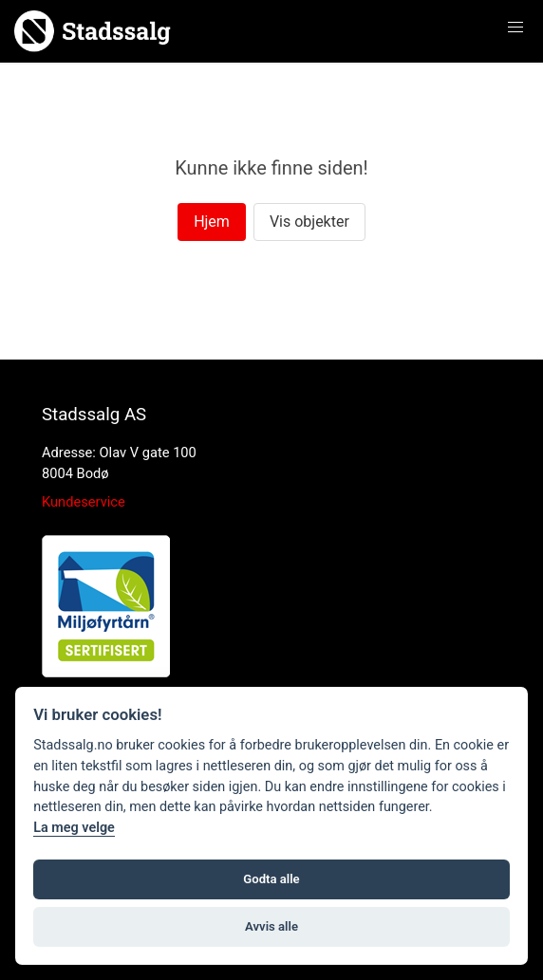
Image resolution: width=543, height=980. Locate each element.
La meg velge (74, 828)
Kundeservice (84, 502)
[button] (515, 28)
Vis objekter (309, 222)
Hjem (212, 222)
